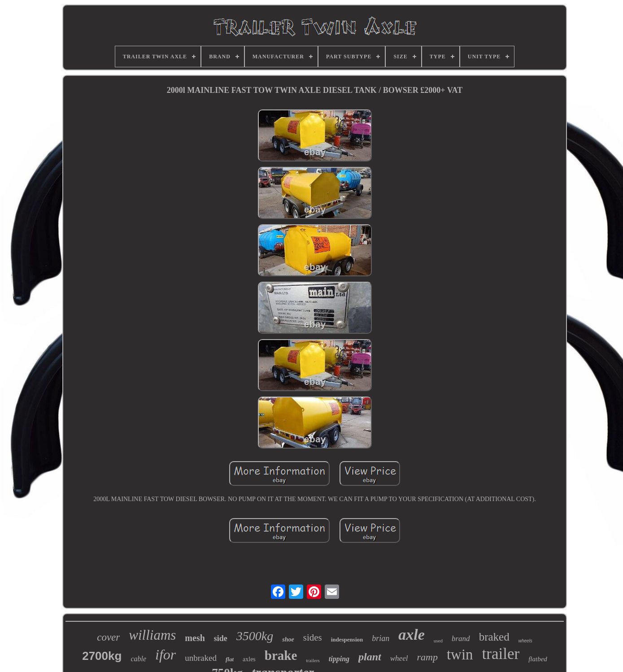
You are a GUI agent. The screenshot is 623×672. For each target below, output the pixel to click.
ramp (427, 657)
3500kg (255, 636)
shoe (288, 639)
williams (152, 635)
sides (313, 637)
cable (138, 659)
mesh (195, 638)
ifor (166, 655)
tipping (339, 659)
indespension (347, 639)
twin (460, 655)
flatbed (538, 659)
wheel (399, 658)
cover (108, 637)
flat (230, 659)
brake (281, 655)
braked (494, 637)
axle (412, 635)
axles (249, 659)
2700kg (102, 656)
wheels (525, 641)
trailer (501, 654)
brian (381, 638)
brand (461, 639)
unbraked (201, 658)
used (438, 641)
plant (370, 657)
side (221, 638)
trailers (313, 660)
